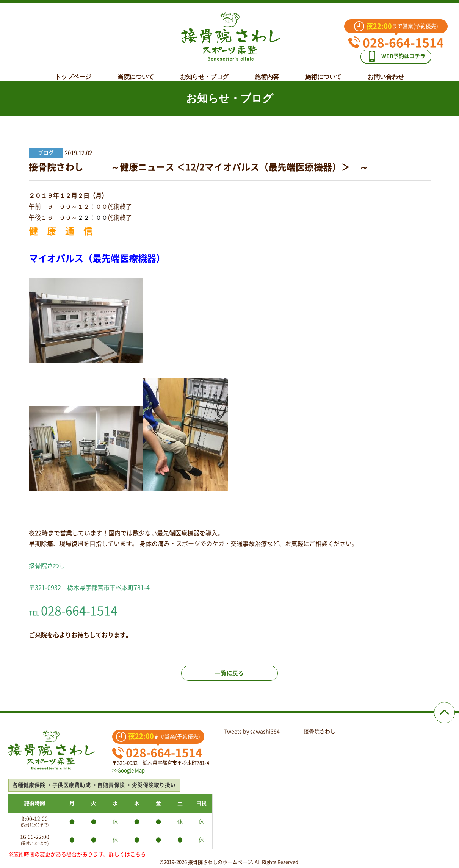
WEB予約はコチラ (401, 54)
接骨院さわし (320, 732)
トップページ (73, 71)
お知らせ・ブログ (204, 71)
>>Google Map (128, 770)
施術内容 (267, 71)
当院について (136, 71)
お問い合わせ (386, 71)
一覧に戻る (230, 678)
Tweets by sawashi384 (252, 732)
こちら (138, 854)
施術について (323, 71)
